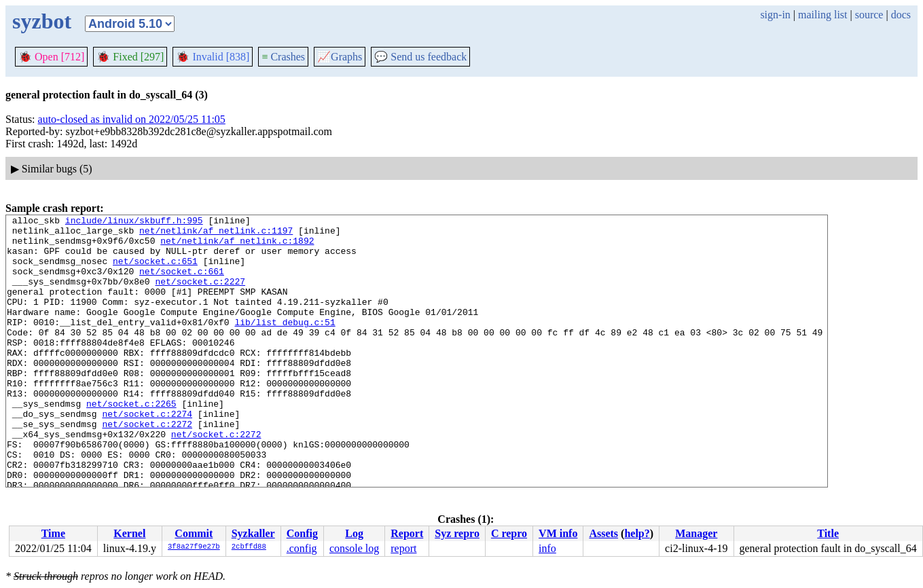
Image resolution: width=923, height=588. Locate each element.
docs (901, 15)
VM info (558, 533)
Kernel (129, 533)
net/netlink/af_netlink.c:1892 (237, 246)
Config (302, 533)
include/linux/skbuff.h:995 (134, 222)
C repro (509, 533)
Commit (194, 533)
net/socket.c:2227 (200, 295)
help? (637, 533)
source (869, 15)
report (403, 548)
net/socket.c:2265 (131, 442)
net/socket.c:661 (182, 283)
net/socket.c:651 (155, 271)
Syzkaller (253, 533)
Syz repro (457, 533)
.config (302, 548)
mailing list (822, 15)
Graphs (340, 57)
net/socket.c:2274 (147, 454)
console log (354, 548)
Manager (696, 533)
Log (354, 533)
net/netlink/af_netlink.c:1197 (216, 234)
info (547, 548)
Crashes (283, 57)
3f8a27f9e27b (194, 547)
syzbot (42, 21)
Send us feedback (420, 57)
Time (53, 533)
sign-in (775, 15)
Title (828, 533)
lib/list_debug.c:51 (285, 344)
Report (407, 533)
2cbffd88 (249, 547)
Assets (603, 533)
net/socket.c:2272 (147, 466)
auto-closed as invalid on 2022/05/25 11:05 (132, 119)
